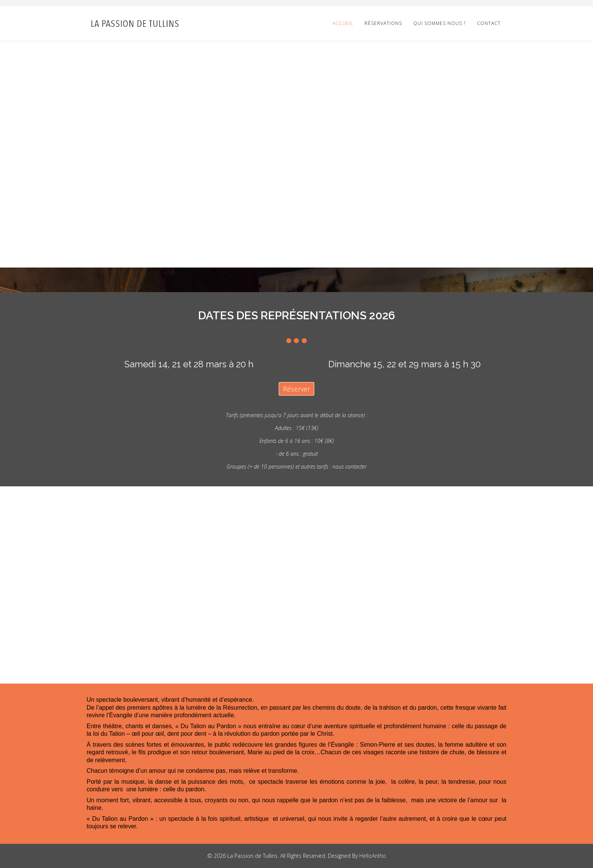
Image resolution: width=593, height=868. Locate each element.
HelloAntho (373, 856)
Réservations (383, 23)
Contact (489, 23)
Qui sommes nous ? (439, 23)
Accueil (343, 23)
